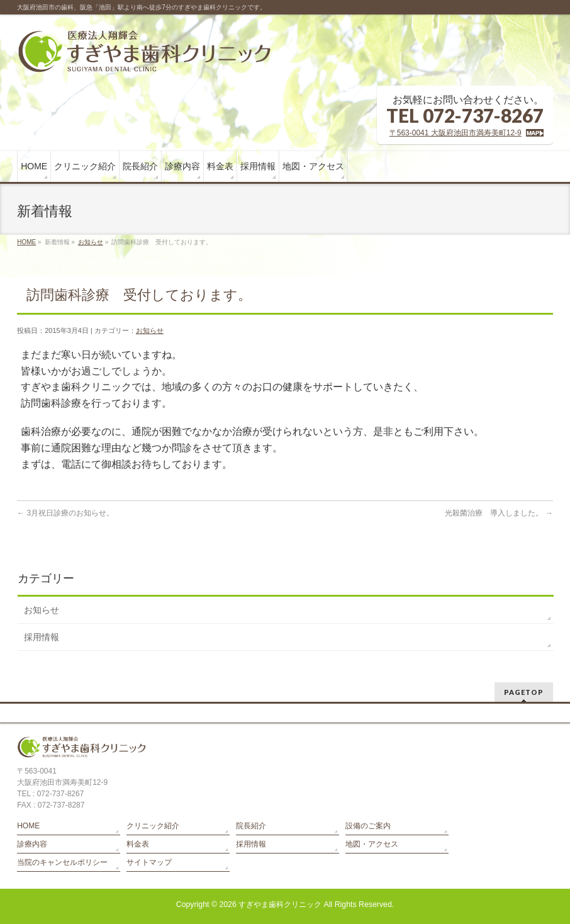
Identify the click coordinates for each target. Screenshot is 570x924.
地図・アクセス (372, 844)
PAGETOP (524, 692)
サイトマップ (149, 862)
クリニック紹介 (153, 826)
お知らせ (91, 242)
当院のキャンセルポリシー (62, 862)
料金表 (138, 844)
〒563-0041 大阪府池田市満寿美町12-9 (455, 133)
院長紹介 (251, 826)
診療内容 (32, 844)
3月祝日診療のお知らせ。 (65, 513)
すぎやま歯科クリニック (280, 904)
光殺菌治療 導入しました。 (499, 513)
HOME (26, 242)
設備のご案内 (368, 826)
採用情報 (42, 637)
